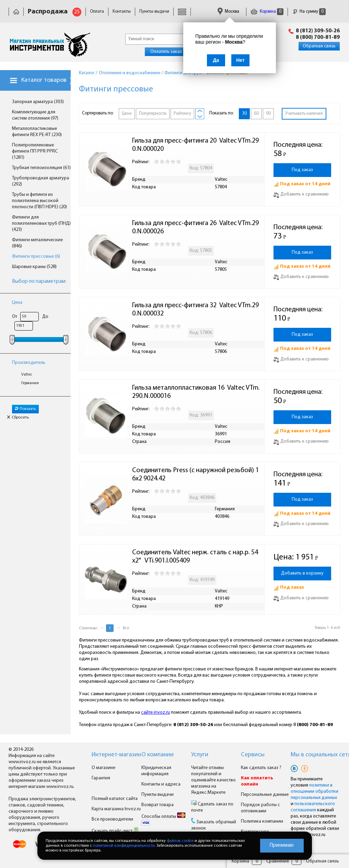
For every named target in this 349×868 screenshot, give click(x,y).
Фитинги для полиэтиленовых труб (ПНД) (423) (41, 224)
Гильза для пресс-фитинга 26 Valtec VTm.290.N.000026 (195, 227)
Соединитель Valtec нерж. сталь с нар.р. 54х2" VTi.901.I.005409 (195, 557)
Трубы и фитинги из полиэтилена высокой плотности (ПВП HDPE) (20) (39, 201)
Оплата (97, 12)
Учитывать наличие (304, 114)
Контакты (122, 12)
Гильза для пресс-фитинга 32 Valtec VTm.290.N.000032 (195, 310)
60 (256, 114)
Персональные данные (265, 795)
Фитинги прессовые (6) (36, 257)
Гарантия (101, 778)
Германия (30, 383)
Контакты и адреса (161, 784)
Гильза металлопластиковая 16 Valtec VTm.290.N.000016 (196, 392)
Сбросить (18, 418)
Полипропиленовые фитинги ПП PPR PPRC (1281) (35, 151)
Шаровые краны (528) (34, 267)
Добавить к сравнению (301, 194)
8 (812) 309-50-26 (318, 31)
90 (268, 114)
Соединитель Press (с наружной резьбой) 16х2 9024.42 (195, 475)
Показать (25, 409)
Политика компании (262, 821)
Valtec (27, 375)
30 (244, 114)
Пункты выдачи (154, 12)
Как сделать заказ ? (261, 768)
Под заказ (302, 170)
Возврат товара (158, 805)
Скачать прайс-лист (115, 831)
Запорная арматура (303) (38, 102)
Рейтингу (182, 114)
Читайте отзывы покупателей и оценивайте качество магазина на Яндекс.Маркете (213, 780)
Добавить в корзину (302, 573)
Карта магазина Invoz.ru (116, 809)
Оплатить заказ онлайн (174, 52)
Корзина (267, 12)
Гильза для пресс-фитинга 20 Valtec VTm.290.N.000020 (195, 145)
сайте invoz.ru (155, 713)
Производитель (29, 363)
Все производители (112, 819)
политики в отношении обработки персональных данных (315, 792)
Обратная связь (319, 46)
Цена (17, 303)
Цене (127, 114)
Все (126, 628)
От (15, 317)
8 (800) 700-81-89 (318, 37)
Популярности (153, 114)
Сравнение (278, 861)
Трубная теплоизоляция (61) (41, 168)
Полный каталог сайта (115, 799)
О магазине (103, 768)
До (45, 317)
